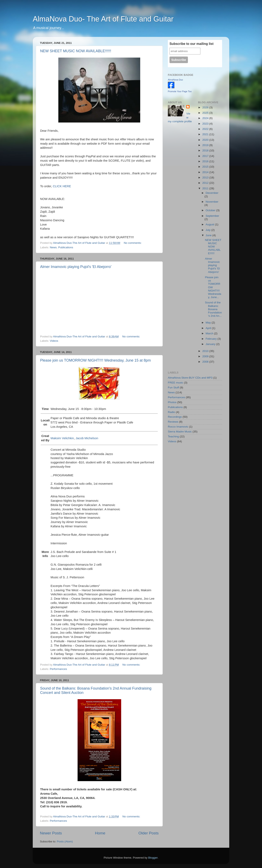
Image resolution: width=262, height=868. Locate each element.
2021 (206, 134)
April (209, 328)
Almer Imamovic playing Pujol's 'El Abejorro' (76, 267)
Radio (171, 412)
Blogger (153, 858)
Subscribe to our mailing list (191, 44)
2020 (206, 140)
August (210, 224)
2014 (206, 172)
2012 (206, 183)
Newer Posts (51, 833)
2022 (206, 129)
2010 (206, 351)
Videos (54, 341)
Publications (66, 247)
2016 (206, 161)
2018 (206, 150)
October (211, 210)
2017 (206, 156)
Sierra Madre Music (180, 432)
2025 (206, 113)
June (209, 235)
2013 (206, 178)
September (212, 216)
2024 (206, 118)
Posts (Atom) (65, 841)
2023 (206, 124)
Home (100, 833)
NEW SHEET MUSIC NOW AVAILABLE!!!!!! (76, 51)
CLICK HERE (62, 186)
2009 (206, 356)
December (212, 193)
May (209, 323)
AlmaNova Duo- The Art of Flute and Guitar (103, 19)
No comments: (133, 243)
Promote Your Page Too (180, 91)
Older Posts (149, 833)
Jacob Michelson (87, 438)
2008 (206, 362)
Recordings (175, 417)
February (212, 339)
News (53, 247)
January (211, 344)
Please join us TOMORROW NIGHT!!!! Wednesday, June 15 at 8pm (95, 360)
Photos (172, 402)
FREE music (176, 383)
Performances (58, 669)
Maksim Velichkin (62, 438)
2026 (206, 107)
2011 (206, 188)
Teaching (173, 436)
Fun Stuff (173, 387)
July (209, 230)
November (212, 202)
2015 (206, 167)
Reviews (173, 422)
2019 (206, 145)
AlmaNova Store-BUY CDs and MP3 (190, 378)
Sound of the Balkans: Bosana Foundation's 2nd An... (213, 309)
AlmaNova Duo (175, 80)
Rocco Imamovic (178, 427)
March (210, 333)
